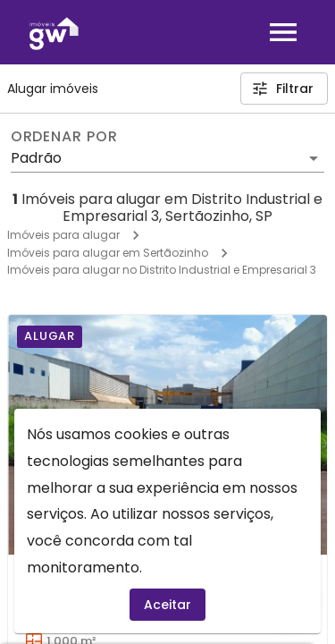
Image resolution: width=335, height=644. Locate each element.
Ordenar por (64, 137)
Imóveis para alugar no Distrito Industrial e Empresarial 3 (162, 270)
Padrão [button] (36, 158)
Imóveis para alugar (63, 235)
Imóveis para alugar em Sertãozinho (108, 253)
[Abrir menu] (283, 32)
